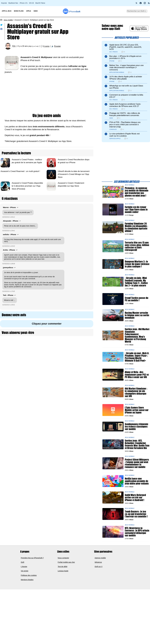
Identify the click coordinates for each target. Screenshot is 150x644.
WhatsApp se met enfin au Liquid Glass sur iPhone (126, 87)
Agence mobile (100, 573)
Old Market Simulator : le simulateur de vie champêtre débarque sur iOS (136, 392)
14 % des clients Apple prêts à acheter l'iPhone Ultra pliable (126, 78)
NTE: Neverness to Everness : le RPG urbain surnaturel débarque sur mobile (135, 546)
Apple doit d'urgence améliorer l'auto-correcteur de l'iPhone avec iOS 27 (125, 105)
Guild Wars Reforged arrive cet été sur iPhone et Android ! (135, 500)
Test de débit (63, 582)
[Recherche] (137, 11)
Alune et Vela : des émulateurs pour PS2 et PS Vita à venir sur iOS (137, 375)
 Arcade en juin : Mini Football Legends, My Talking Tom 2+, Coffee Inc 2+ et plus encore (136, 282)
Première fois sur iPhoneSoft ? (32, 573)
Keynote (4, 3)
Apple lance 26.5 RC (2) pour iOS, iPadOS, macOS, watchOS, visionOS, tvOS (126, 47)
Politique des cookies (29, 591)
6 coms (46, 46)
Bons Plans (19, 11)
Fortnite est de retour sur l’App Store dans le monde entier (136, 210)
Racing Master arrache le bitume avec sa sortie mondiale (137, 315)
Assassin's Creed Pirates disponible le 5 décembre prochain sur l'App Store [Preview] (27, 186)
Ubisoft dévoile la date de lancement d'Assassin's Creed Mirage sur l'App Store (74, 174)
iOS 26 (31, 3)
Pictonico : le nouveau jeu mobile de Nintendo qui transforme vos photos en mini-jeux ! (137, 192)
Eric (14, 46)
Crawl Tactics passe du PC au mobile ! (137, 299)
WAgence (98, 578)
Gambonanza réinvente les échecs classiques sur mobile (137, 427)
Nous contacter (63, 573)
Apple (29, 11)
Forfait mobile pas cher (66, 578)
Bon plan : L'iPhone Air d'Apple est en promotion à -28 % (125, 57)
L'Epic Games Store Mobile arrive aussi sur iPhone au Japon (137, 410)
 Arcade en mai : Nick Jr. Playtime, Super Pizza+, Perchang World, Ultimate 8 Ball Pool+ (137, 357)
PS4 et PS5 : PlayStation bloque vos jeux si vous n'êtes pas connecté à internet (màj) (125, 125)
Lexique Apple (63, 586)
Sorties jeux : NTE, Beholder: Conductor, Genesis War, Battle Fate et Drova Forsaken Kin (137, 444)
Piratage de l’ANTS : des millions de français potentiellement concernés (125, 114)
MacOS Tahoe (40, 3)
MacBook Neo (13, 3)
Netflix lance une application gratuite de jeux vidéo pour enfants (137, 481)
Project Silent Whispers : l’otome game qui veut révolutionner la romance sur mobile (137, 463)
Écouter (57, 46)
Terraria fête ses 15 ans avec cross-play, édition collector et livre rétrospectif (137, 246)
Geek (36, 11)
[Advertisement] (47, 94)
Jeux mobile (8, 20)
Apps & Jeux (7, 11)
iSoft (23, 578)
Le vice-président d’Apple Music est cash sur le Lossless (124, 135)
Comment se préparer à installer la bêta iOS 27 (126, 96)
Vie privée (25, 586)
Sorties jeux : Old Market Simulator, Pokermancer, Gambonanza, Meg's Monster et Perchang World (137, 335)
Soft (75, 12)
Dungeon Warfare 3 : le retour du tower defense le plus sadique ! (137, 264)
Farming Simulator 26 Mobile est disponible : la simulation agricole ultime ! (136, 227)
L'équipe (24, 582)
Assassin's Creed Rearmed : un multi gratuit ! (20, 171)
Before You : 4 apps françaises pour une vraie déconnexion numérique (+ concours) (126, 68)
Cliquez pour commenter (47, 324)
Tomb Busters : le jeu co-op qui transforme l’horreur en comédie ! (135, 523)
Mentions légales (27, 595)
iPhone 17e (24, 3)
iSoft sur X (99, 582)
